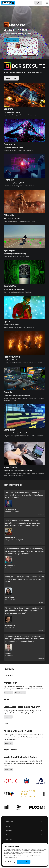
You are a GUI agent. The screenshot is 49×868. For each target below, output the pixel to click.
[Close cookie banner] (45, 847)
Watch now (8, 693)
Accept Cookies (24, 862)
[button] (23, 57)
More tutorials (20, 693)
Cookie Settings (10, 862)
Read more (8, 717)
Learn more (8, 769)
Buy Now (38, 3)
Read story (41, 515)
